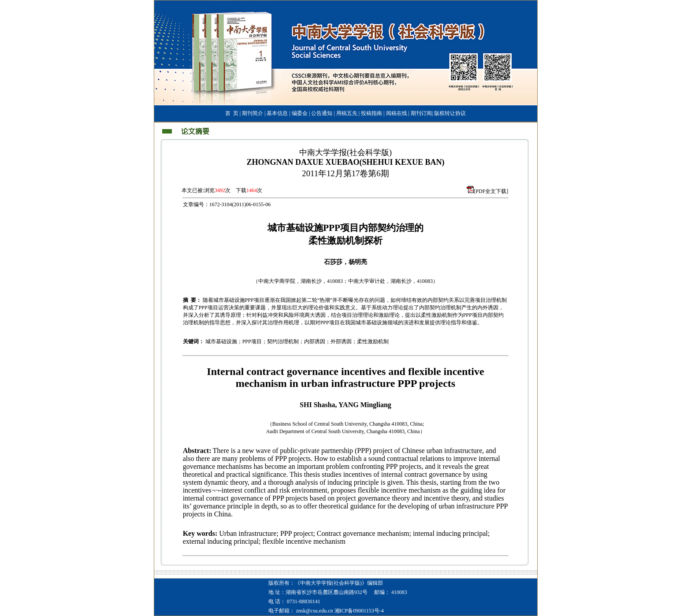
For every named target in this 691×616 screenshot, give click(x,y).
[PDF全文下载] (491, 191)
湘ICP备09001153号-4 (359, 611)
